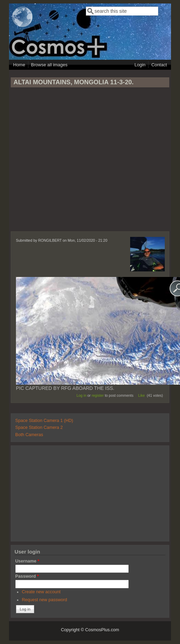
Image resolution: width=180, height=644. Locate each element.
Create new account (41, 592)
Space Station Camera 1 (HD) (44, 421)
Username (27, 561)
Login (140, 65)
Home (19, 65)
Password (27, 576)
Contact (159, 65)
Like (141, 395)
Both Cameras (29, 435)
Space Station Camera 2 (39, 427)
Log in (82, 395)
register (98, 395)
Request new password (44, 600)
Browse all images (49, 65)
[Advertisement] (89, 162)
